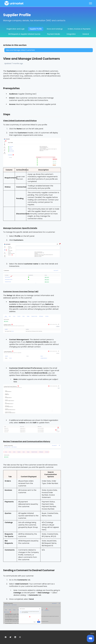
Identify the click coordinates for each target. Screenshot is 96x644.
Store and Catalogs (55, 29)
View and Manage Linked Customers (20, 50)
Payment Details (54, 34)
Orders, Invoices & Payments (79, 29)
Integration (71, 34)
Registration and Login (16, 29)
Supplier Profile (36, 29)
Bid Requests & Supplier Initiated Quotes (24, 34)
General (86, 34)
